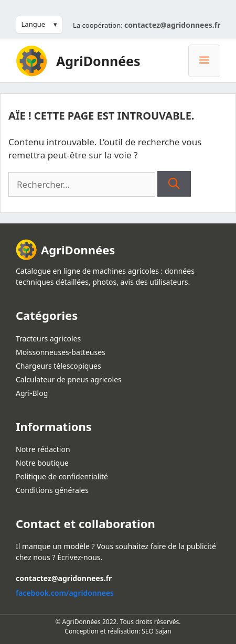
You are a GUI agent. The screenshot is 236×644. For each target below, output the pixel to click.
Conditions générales (52, 490)
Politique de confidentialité (62, 476)
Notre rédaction (43, 449)
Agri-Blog (32, 393)
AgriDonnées (98, 61)
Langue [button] (34, 24)
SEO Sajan (156, 631)
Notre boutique (42, 463)
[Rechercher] (174, 184)
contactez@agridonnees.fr (172, 25)
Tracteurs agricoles (48, 339)
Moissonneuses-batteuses (61, 352)
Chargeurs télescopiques (58, 366)
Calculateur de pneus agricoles (69, 379)
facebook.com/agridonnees (65, 593)
